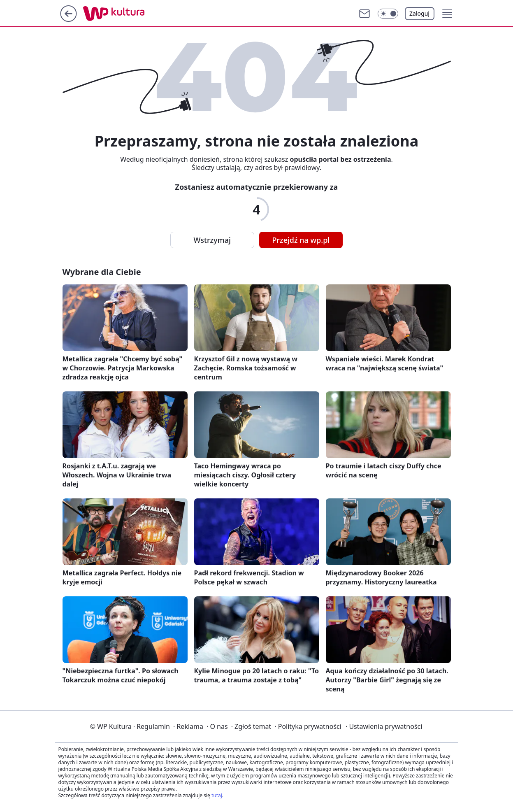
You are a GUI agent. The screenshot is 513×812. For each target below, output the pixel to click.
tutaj (217, 795)
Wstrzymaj (212, 240)
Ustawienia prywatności (384, 726)
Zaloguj (419, 13)
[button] (388, 14)
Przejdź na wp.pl (301, 240)
